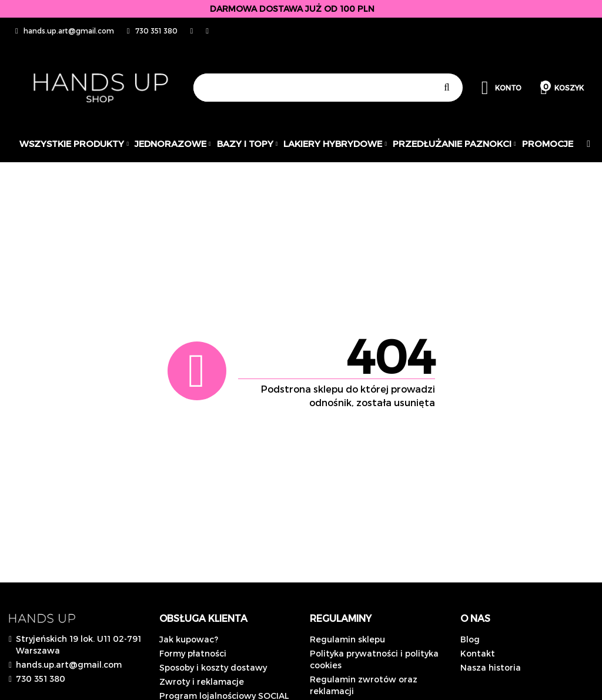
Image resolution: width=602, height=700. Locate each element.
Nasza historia (491, 667)
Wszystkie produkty (74, 143)
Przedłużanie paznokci (454, 143)
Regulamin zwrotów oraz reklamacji (364, 685)
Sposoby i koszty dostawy (213, 667)
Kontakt (478, 653)
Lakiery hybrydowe (335, 143)
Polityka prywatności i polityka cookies (374, 659)
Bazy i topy (248, 143)
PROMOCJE (548, 143)
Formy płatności (193, 653)
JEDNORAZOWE (173, 143)
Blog (470, 639)
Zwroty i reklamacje (202, 681)
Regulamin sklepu (347, 639)
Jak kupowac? (189, 639)
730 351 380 (41, 679)
